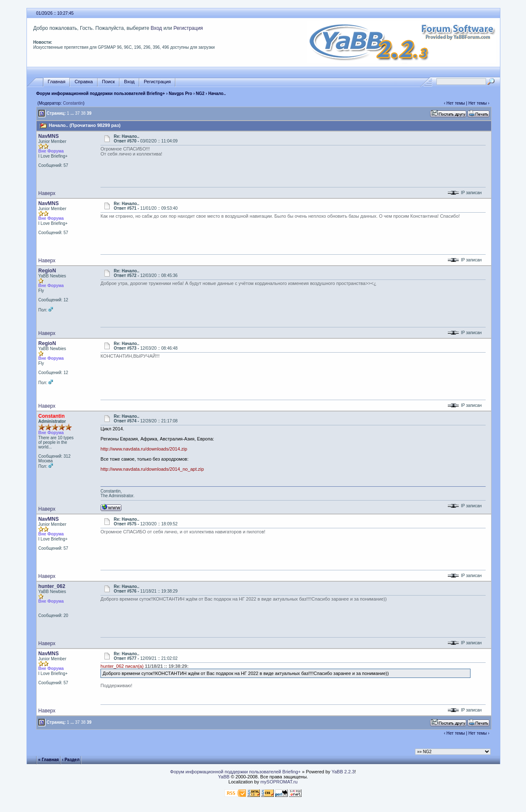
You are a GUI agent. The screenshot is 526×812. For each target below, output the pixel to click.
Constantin (73, 103)
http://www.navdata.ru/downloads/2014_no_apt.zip (152, 469)
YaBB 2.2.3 (343, 772)
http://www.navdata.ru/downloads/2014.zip (144, 449)
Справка (83, 82)
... (72, 113)
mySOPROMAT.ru (279, 782)
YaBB (224, 777)
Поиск (108, 82)
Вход (156, 28)
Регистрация (188, 28)
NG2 (200, 94)
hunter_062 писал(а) (122, 666)
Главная (57, 82)
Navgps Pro (180, 94)
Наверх (47, 193)
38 (83, 113)
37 (78, 113)
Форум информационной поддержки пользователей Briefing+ (100, 94)
